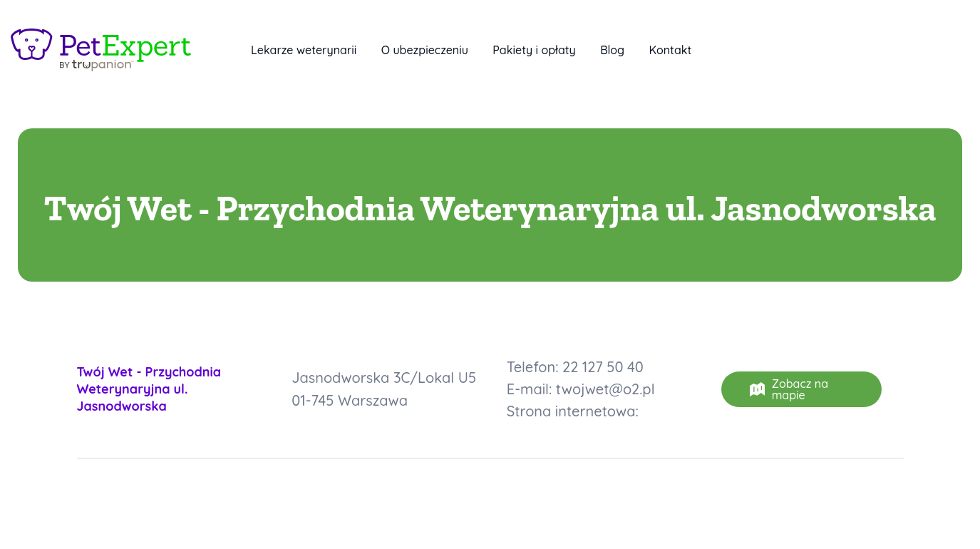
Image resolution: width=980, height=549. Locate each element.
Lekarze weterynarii (304, 50)
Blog (612, 50)
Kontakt (671, 50)
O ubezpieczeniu (425, 50)
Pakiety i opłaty (534, 50)
